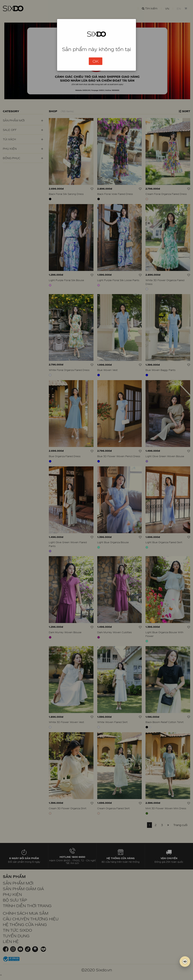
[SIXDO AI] (185, 962)
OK (96, 61)
